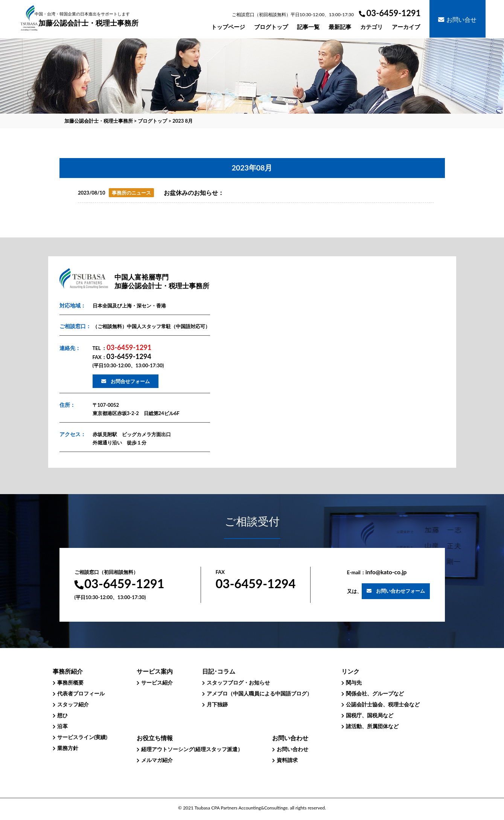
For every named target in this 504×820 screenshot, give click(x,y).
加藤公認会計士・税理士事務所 (88, 19)
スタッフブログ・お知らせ (238, 682)
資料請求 (287, 760)
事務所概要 (70, 682)
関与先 (354, 682)
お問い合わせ (292, 749)
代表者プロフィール (81, 693)
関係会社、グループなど (375, 693)
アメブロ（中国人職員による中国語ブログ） (259, 693)
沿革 (62, 726)
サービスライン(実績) (82, 737)
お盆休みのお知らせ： (194, 193)
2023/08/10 (91, 193)
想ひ (62, 715)
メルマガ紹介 (157, 760)
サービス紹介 (157, 682)
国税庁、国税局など (370, 715)
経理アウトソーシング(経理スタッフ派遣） (192, 749)
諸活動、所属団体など (372, 726)
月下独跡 (217, 704)
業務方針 (68, 748)
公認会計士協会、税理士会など (383, 704)
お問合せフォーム (130, 381)
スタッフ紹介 (73, 704)
